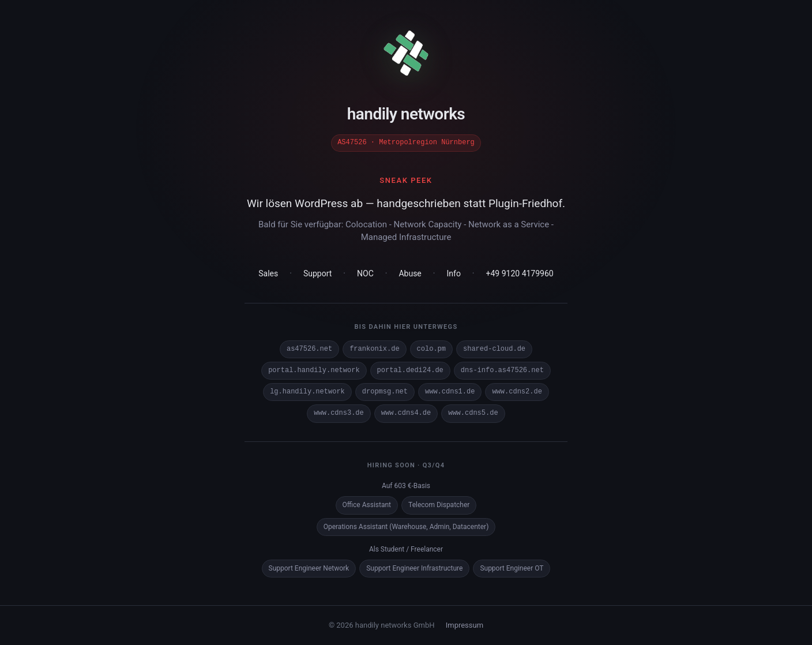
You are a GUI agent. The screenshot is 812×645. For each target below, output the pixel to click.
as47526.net (309, 349)
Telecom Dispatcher (439, 504)
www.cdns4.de (406, 413)
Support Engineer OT (512, 568)
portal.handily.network (314, 370)
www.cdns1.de (450, 391)
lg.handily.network (307, 391)
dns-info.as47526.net (502, 370)
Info (453, 273)
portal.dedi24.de (410, 370)
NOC (365, 273)
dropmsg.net (385, 391)
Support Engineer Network (309, 568)
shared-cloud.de (494, 349)
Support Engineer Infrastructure (414, 568)
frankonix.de (374, 349)
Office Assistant (367, 504)
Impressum (465, 625)
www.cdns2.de (517, 391)
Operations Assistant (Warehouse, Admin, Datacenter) (406, 526)
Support (317, 273)
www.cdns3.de (339, 413)
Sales (268, 273)
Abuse (410, 273)
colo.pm (431, 349)
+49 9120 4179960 (520, 273)
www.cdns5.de (473, 413)
